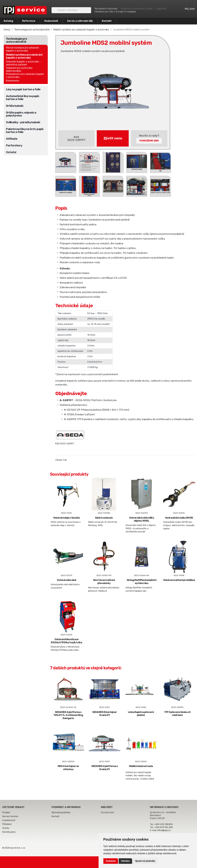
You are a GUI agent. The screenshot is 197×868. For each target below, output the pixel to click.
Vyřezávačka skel (67, 580)
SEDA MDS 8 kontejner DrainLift (105, 714)
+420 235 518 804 (163, 824)
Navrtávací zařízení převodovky (104, 582)
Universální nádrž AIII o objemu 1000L (142, 519)
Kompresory (13, 81)
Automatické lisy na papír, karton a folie (23, 98)
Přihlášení (7, 824)
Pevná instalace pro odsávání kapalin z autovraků (22, 49)
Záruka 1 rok (61, 460)
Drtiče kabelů (15, 106)
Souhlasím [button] (111, 861)
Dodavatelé (51, 21)
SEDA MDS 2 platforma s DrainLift (105, 768)
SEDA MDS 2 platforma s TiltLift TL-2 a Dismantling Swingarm (68, 715)
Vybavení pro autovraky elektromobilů (19, 69)
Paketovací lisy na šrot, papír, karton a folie (25, 130)
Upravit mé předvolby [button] (145, 861)
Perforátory (14, 145)
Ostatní (11, 152)
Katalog (8, 21)
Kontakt (107, 21)
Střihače (12, 139)
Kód (57, 444)
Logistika (161, 9)
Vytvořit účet (107, 813)
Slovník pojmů (9, 832)
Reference (29, 21)
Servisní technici (10, 816)
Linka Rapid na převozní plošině (141, 714)
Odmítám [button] (125, 861)
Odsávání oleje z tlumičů (66, 518)
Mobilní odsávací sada (141, 766)
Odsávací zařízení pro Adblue (179, 580)
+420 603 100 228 (163, 827)
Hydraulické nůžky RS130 (179, 518)
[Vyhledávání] (71, 10)
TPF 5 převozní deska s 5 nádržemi (177, 714)
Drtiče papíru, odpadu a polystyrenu (21, 114)
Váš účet (107, 807)
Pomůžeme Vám (149, 141)
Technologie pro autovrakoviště (16, 40)
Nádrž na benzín (104, 518)
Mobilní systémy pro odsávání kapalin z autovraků (24, 56)
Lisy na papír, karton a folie (23, 89)
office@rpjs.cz (164, 830)
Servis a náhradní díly (80, 21)
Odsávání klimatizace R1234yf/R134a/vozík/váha (66, 641)
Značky (6, 828)
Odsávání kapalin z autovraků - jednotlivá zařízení (23, 63)
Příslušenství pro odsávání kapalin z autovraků (25, 76)
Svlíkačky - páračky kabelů (23, 122)
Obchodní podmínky (61, 813)
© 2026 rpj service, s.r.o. (14, 848)
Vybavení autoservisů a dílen (137, 9)
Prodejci (6, 813)
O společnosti (9, 820)
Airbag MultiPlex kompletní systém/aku (142, 582)
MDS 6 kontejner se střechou (68, 768)
